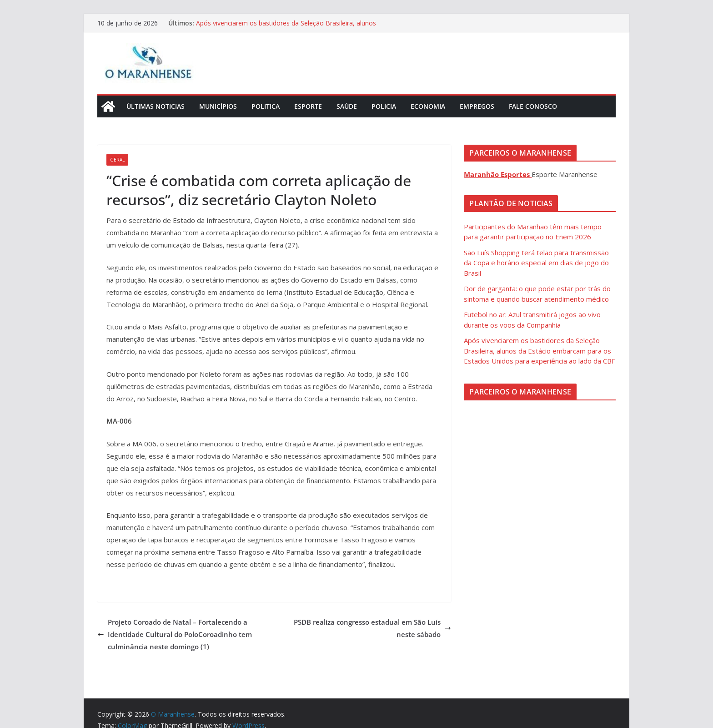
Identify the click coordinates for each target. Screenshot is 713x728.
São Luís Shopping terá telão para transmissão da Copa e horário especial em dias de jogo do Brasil (536, 263)
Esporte (308, 106)
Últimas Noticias (156, 106)
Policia (384, 106)
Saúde (347, 106)
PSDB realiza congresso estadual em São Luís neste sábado (372, 628)
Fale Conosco (533, 106)
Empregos (477, 106)
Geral (117, 160)
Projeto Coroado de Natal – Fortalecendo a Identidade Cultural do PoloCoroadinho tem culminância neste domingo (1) (175, 634)
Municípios (218, 106)
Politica (266, 106)
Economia (428, 106)
